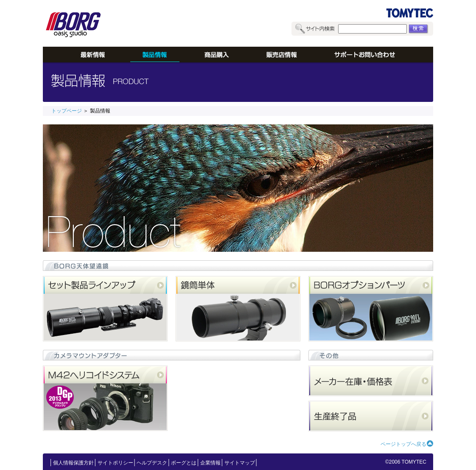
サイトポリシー (115, 463)
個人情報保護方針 (73, 463)
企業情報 (210, 463)
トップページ (67, 111)
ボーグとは (184, 463)
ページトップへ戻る (403, 444)
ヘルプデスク (152, 463)
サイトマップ (240, 463)
